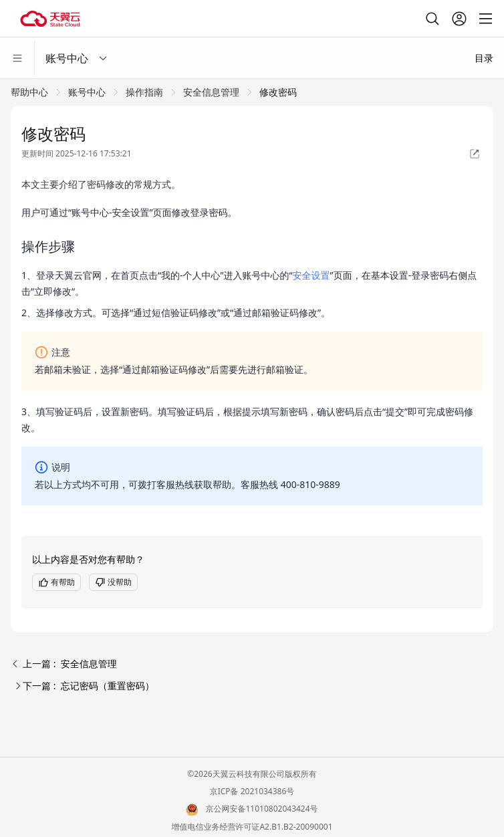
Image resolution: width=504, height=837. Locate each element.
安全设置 (311, 275)
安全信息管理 (211, 92)
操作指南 (144, 92)
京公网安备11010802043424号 (262, 809)
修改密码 (278, 92)
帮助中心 (29, 92)
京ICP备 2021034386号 (252, 791)
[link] (29, 92)
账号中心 (87, 92)
